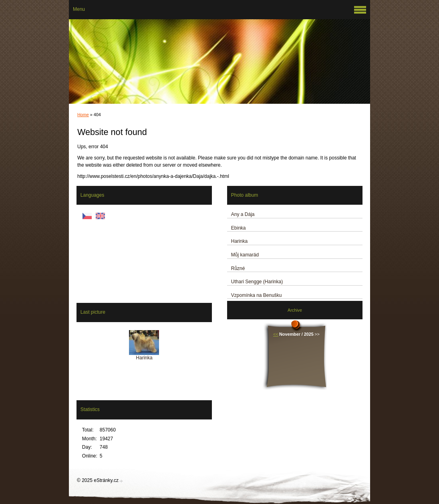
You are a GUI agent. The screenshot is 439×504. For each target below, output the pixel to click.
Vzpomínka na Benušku (257, 295)
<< (276, 334)
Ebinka (239, 228)
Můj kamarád (245, 255)
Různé (238, 268)
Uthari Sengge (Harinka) (257, 282)
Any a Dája (243, 214)
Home (83, 115)
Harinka (239, 241)
